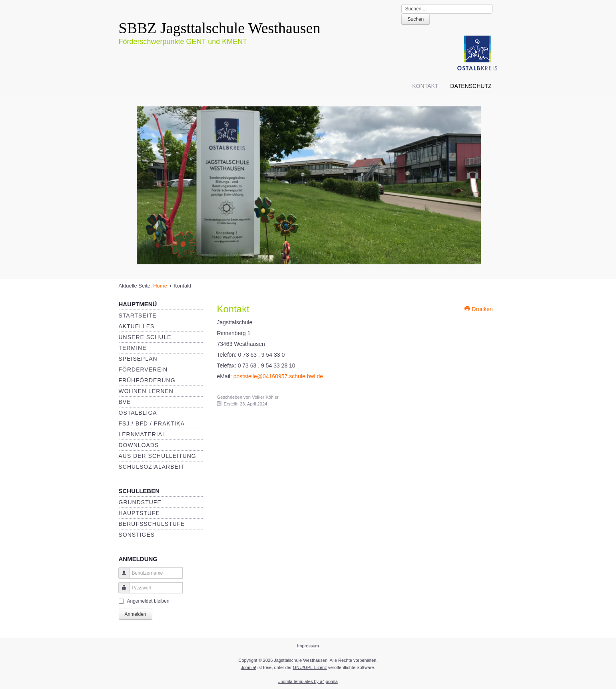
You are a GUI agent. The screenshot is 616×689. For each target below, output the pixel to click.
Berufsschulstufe (152, 524)
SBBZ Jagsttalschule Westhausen (220, 28)
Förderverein (143, 369)
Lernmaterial (142, 434)
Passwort (121, 592)
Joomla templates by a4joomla (308, 681)
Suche (402, 4)
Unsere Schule (145, 337)
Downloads (139, 445)
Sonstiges (137, 535)
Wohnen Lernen (146, 391)
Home (160, 286)
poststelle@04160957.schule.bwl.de (278, 376)
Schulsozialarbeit (152, 467)
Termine (133, 348)
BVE (125, 402)
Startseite (138, 316)
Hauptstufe (139, 513)
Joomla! (248, 667)
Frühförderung (147, 380)
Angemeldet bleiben (148, 601)
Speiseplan (138, 359)
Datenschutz (471, 86)
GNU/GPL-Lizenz (310, 667)
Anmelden (136, 614)
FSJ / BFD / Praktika (152, 423)
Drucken (478, 309)
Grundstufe (140, 502)
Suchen (416, 19)
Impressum (308, 646)
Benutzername (121, 577)
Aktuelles (137, 326)
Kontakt (425, 86)
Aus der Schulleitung (157, 456)
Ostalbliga (138, 413)
